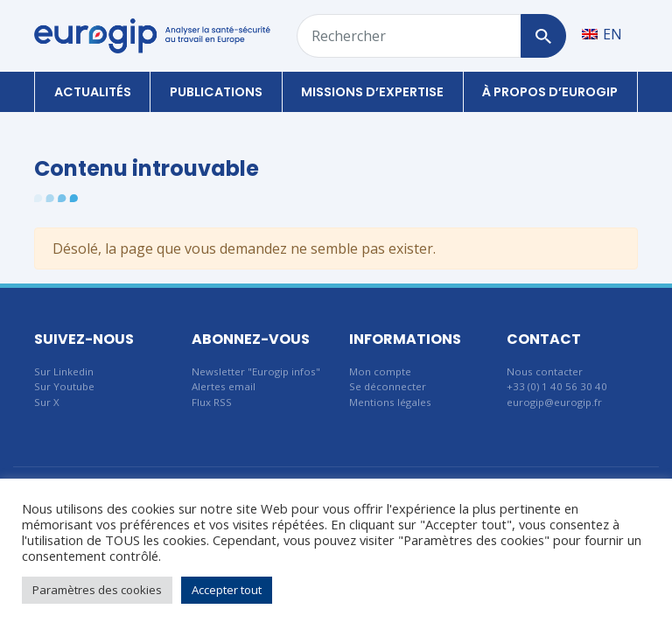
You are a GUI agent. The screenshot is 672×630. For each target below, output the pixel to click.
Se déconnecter (388, 386)
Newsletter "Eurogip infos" (256, 371)
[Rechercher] (543, 36)
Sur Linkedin (64, 371)
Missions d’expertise (372, 92)
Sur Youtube (64, 386)
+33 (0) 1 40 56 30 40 (557, 386)
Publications (216, 92)
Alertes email (224, 386)
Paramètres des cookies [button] (97, 590)
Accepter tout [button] (227, 590)
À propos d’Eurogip (550, 92)
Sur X (47, 402)
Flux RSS (212, 402)
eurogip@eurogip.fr (554, 402)
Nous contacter (545, 371)
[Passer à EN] (602, 33)
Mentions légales (390, 402)
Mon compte (380, 371)
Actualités (93, 92)
